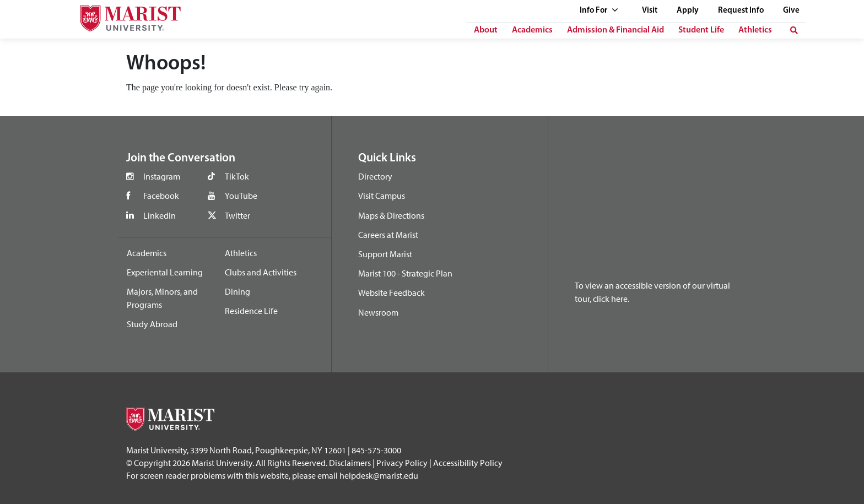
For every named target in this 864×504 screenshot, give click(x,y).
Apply (688, 11)
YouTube (241, 196)
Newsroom (378, 312)
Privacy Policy (402, 463)
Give (791, 11)
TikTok (237, 176)
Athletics (755, 30)
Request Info (741, 11)
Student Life (701, 30)
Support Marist (385, 254)
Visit (650, 11)
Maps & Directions (391, 215)
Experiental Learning (165, 272)
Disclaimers (350, 463)
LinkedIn (160, 215)
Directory (375, 176)
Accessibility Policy (468, 463)
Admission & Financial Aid (615, 30)
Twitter (237, 215)
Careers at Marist (388, 235)
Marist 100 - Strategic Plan (405, 273)
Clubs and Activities (261, 272)
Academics (532, 30)
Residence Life (251, 311)
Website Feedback (391, 292)
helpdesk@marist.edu (379, 475)
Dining (237, 291)
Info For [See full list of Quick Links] (599, 11)
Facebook (161, 196)
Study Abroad (152, 324)
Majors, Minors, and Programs (162, 298)
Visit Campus (382, 196)
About (486, 30)
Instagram (162, 176)
